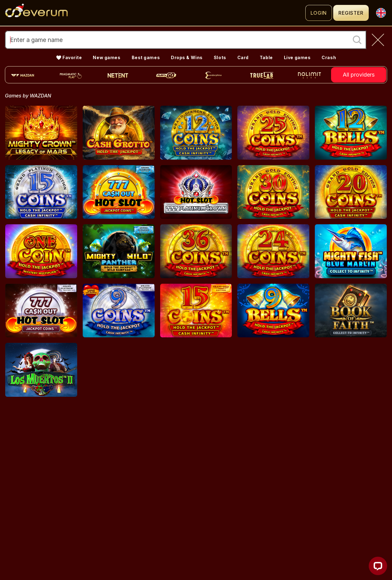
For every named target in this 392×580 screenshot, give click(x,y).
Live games (297, 57)
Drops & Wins (187, 57)
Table (266, 57)
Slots (220, 57)
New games (107, 57)
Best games (146, 57)
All (359, 75)
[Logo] (155, 13)
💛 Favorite (69, 57)
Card (243, 57)
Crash (329, 57)
